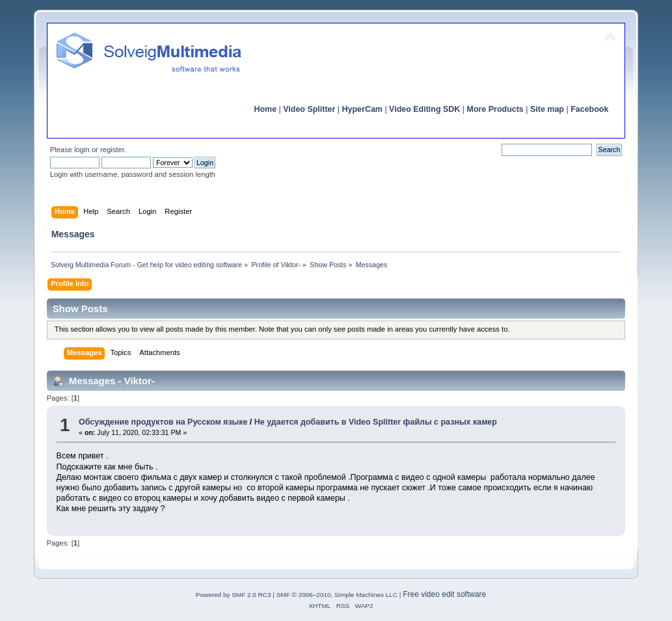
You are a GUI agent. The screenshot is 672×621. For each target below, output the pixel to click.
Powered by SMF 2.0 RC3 (234, 595)
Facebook (589, 109)
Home (265, 109)
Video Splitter (309, 109)
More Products (495, 109)
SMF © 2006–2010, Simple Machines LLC (337, 595)
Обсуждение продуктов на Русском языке (163, 422)
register (112, 150)
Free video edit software (444, 594)
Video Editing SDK (424, 109)
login (82, 150)
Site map (547, 109)
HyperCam (362, 109)
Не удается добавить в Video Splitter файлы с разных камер (376, 422)
